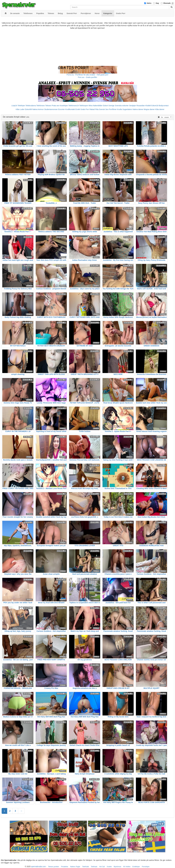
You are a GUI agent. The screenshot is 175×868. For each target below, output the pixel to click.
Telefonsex (41, 106)
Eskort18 (155, 106)
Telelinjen (21, 106)
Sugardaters (127, 109)
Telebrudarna (31, 106)
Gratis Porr (85, 109)
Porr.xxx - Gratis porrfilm (87, 77)
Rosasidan (141, 106)
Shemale (167, 3)
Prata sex (55, 106)
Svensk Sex (104, 109)
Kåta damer (160, 109)
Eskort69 (28, 109)
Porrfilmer (113, 109)
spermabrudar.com (38, 866)
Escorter (61, 109)
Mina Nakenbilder (95, 106)
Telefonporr (84, 106)
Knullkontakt (70, 109)
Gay (157, 3)
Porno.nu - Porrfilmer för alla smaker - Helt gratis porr (88, 75)
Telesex (48, 106)
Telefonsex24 (74, 106)
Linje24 (14, 106)
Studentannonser (51, 109)
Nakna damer (138, 109)
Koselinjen (64, 106)
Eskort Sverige (109, 106)
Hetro (149, 3)
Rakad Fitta (94, 109)
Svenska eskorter (122, 106)
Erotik (78, 109)
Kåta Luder (20, 109)
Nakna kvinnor (38, 109)
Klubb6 (148, 106)
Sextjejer (132, 106)
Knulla (120, 109)
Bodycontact (164, 106)
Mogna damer (149, 109)
